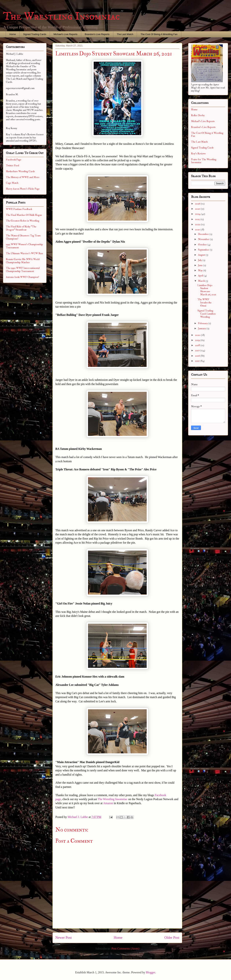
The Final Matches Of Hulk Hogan (24, 215)
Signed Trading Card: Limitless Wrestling (207, 314)
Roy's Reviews (198, 154)
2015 (198, 361)
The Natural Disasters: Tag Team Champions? (23, 237)
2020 (198, 335)
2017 (198, 350)
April (201, 276)
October (203, 245)
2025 (198, 209)
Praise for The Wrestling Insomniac (204, 161)
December (204, 234)
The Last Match (125, 34)
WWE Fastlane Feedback (19, 209)
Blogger (150, 972)
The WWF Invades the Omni (205, 303)
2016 (198, 356)
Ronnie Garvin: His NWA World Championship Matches (23, 261)
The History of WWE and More (23, 177)
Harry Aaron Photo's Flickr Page (23, 189)
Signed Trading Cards (35, 34)
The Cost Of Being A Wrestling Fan (159, 34)
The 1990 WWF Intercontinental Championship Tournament (23, 270)
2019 (198, 340)
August (202, 255)
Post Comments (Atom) (125, 949)
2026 (198, 204)
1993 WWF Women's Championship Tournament (24, 246)
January (202, 328)
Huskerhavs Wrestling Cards (20, 171)
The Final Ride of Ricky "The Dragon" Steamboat (21, 228)
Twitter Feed (12, 165)
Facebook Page (14, 160)
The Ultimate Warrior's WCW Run (24, 253)
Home (13, 34)
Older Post (172, 938)
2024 (198, 214)
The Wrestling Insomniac (61, 16)
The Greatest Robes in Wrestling (23, 221)
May (201, 270)
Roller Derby (198, 115)
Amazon (108, 803)
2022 (198, 224)
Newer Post (64, 938)
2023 (198, 219)
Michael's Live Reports (65, 34)
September (204, 250)
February (203, 323)
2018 (198, 345)
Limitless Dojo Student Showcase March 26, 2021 (207, 290)
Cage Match (12, 183)
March (202, 281)
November (204, 239)
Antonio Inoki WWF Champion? (22, 277)
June (201, 265)
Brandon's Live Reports (97, 34)
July (200, 260)
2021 (198, 229)
